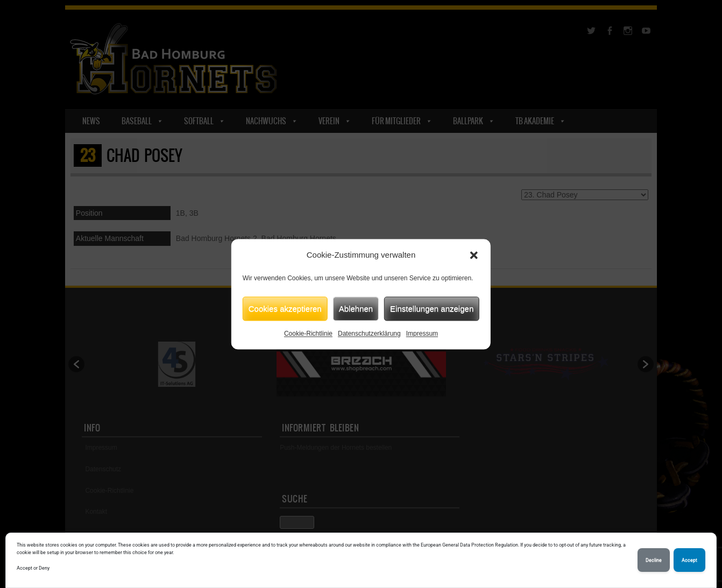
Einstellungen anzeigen (432, 309)
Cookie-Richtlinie (308, 334)
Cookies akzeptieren (285, 309)
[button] (474, 255)
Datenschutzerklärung (369, 334)
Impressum (422, 334)
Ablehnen (356, 309)
